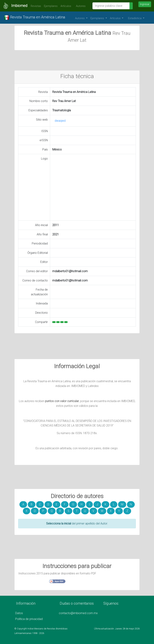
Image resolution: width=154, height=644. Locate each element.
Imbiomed (19, 6)
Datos (19, 613)
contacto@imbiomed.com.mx (78, 613)
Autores (80, 6)
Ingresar (145, 4)
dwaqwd (60, 121)
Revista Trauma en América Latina (35, 17)
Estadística (135, 18)
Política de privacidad (29, 619)
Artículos (66, 6)
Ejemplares (51, 6)
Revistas (35, 6)
